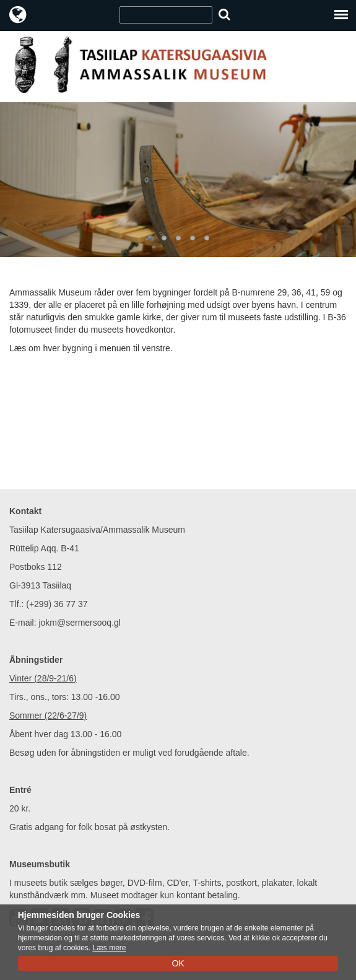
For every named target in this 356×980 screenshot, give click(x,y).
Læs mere (109, 948)
